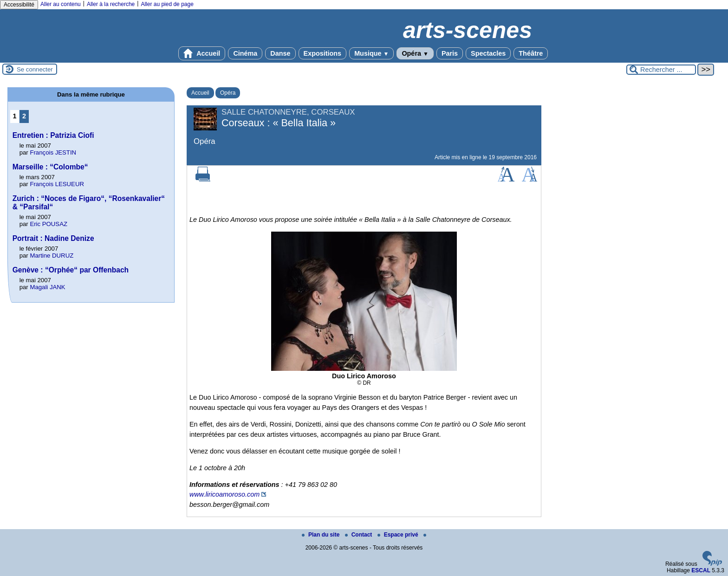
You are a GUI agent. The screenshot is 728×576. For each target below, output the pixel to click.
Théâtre (531, 53)
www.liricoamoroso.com (224, 494)
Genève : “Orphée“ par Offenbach (71, 270)
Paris (450, 53)
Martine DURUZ (52, 256)
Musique (371, 53)
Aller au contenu (61, 4)
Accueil (202, 53)
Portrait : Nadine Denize (53, 238)
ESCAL (701, 570)
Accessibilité (19, 5)
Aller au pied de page (167, 4)
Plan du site (322, 535)
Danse (280, 53)
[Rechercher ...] (661, 70)
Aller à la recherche (111, 4)
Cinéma (245, 53)
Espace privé (399, 535)
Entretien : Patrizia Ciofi (53, 135)
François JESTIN (53, 152)
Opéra (415, 53)
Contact (359, 535)
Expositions (323, 53)
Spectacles (488, 53)
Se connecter (35, 69)
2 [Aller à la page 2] (24, 116)
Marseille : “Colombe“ (50, 167)
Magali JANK (47, 287)
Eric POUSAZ (49, 224)
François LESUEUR (57, 184)
